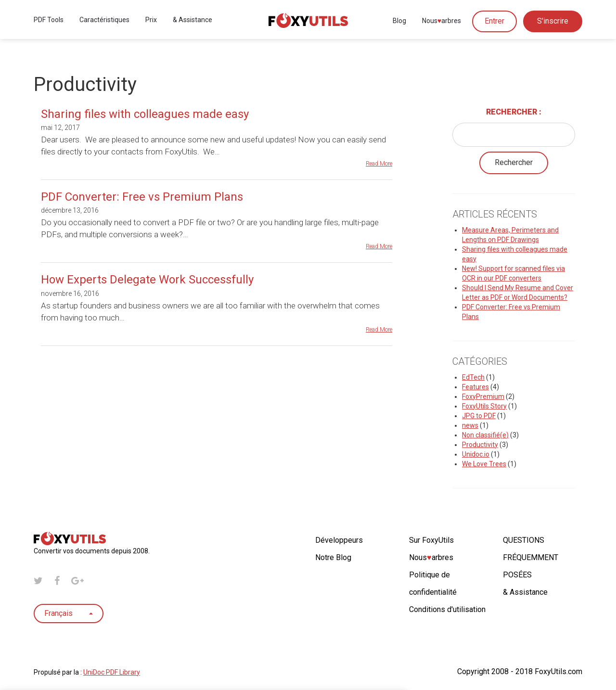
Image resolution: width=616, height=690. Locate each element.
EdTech (473, 377)
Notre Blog (333, 557)
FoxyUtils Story (484, 406)
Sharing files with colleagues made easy (145, 114)
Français (69, 613)
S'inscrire (553, 22)
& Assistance (192, 21)
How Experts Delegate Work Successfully (147, 280)
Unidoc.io (476, 454)
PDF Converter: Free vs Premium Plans (142, 197)
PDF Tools (49, 21)
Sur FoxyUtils (431, 540)
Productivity (480, 445)
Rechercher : (514, 112)
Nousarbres (442, 22)
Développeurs (339, 540)
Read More (379, 164)
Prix (151, 21)
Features (475, 387)
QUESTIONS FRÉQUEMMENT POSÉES (531, 557)
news (470, 425)
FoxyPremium (483, 396)
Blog (399, 22)
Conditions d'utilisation (447, 609)
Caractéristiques (104, 21)
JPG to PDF (479, 416)
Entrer (494, 22)
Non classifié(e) (485, 435)
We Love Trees (484, 464)
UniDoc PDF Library (112, 672)
